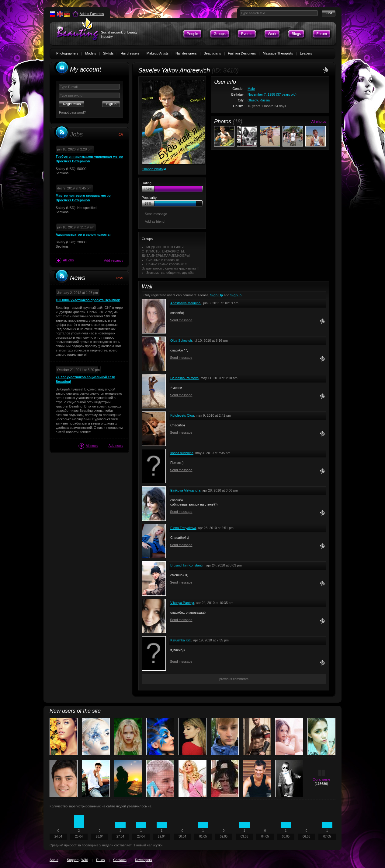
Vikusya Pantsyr (182, 603)
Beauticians (212, 53)
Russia (265, 100)
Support (73, 860)
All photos (319, 122)
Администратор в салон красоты (83, 235)
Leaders (306, 53)
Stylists (108, 53)
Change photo (152, 169)
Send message (156, 214)
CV (121, 135)
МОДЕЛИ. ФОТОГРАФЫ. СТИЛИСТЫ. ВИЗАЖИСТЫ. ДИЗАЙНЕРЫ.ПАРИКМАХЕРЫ (166, 251)
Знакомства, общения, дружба (170, 273)
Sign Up (217, 295)
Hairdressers (130, 53)
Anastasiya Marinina (186, 303)
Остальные (321, 779)
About (54, 860)
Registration (72, 104)
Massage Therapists (278, 53)
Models (90, 53)
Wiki (84, 860)
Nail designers (186, 53)
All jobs (65, 260)
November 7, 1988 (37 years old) (272, 94)
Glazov (253, 100)
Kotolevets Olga (182, 415)
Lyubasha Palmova (184, 378)
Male (251, 89)
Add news (116, 446)
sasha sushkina (182, 453)
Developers (144, 860)
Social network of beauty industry (119, 34)
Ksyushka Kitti (181, 640)
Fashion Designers (242, 53)
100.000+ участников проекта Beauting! (88, 300)
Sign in (236, 295)
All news (88, 446)
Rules (100, 860)
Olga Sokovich (181, 340)
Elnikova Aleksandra (185, 490)
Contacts (120, 860)
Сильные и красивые (163, 260)
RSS (120, 278)
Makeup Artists (158, 53)
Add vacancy (114, 260)
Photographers (67, 53)
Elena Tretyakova (183, 528)
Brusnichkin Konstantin (187, 565)
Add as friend (155, 221)
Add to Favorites (92, 14)
